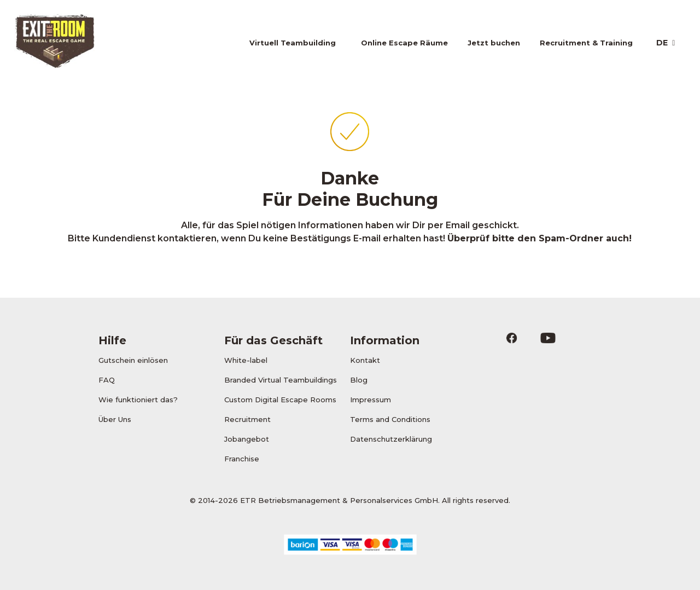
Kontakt (365, 360)
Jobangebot (247, 439)
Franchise (242, 459)
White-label (246, 360)
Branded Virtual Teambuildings (281, 380)
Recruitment (247, 419)
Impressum (371, 400)
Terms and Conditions (390, 419)
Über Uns (115, 419)
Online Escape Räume (404, 43)
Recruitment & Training (586, 43)
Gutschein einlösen (133, 360)
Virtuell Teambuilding (293, 43)
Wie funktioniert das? (138, 400)
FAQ (107, 380)
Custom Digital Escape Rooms (280, 400)
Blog (359, 380)
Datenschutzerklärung (391, 439)
